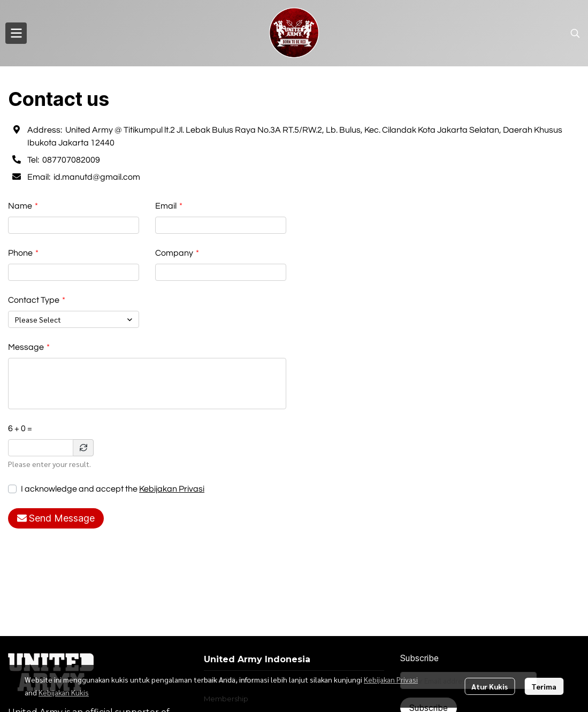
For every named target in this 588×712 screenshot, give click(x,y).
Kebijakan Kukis (64, 692)
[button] (575, 33)
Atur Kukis (490, 686)
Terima (544, 686)
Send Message (56, 518)
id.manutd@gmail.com (97, 177)
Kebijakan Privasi (172, 489)
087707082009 (71, 160)
